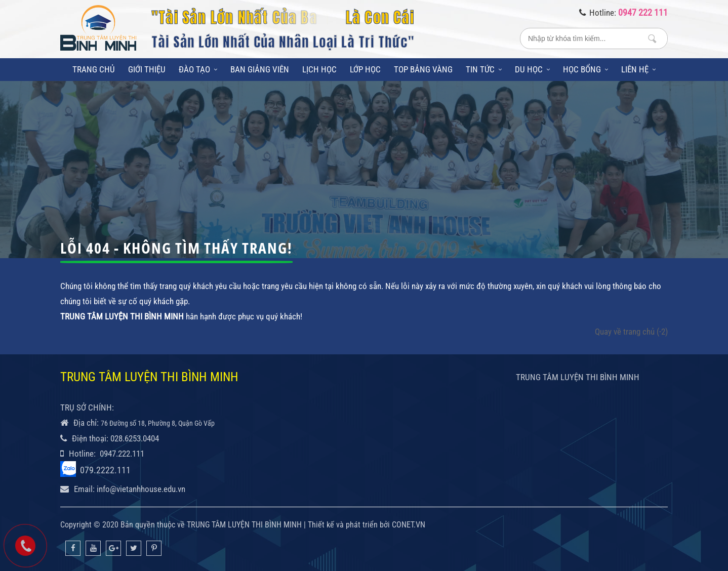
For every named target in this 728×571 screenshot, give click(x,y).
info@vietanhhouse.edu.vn (141, 489)
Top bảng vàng (423, 69)
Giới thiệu (147, 69)
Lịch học (319, 69)
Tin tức (484, 69)
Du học (532, 69)
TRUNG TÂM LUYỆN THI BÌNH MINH (578, 377)
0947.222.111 (122, 454)
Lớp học (365, 69)
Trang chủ (94, 69)
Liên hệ (638, 69)
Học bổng (585, 69)
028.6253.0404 (135, 438)
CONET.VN (409, 525)
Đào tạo (198, 69)
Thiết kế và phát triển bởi (349, 525)
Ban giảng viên (260, 69)
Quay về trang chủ (631, 332)
